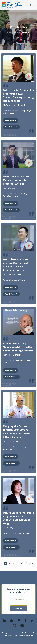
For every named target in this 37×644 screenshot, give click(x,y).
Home (9, 33)
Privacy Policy (9, 635)
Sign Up (18, 608)
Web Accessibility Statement (24, 635)
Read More (10, 120)
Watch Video (10, 127)
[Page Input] (29, 564)
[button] (30, 5)
